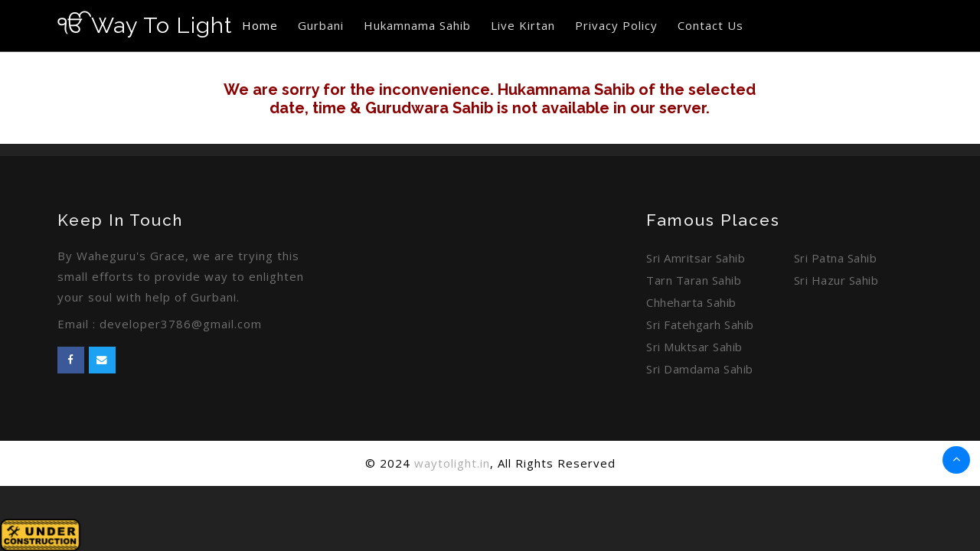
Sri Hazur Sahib (836, 280)
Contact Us (710, 25)
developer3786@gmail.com (181, 324)
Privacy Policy (616, 25)
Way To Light (145, 25)
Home (260, 25)
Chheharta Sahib (691, 302)
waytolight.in (452, 463)
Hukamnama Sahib (417, 25)
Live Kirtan (523, 25)
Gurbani (321, 25)
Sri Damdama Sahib (700, 369)
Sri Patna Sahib (836, 258)
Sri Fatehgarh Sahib (700, 324)
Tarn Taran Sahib (694, 280)
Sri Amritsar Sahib (696, 258)
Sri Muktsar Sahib (694, 347)
